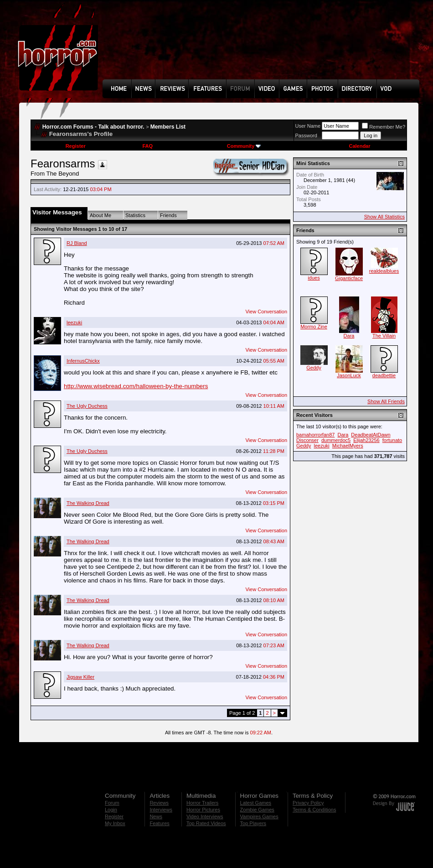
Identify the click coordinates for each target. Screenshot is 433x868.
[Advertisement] (134, 46)
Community (244, 146)
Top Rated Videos (206, 823)
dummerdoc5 (336, 440)
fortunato (392, 440)
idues (314, 278)
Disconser (307, 440)
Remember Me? (384, 127)
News (156, 816)
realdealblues (384, 271)
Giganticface (349, 278)
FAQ (147, 146)
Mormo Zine (314, 327)
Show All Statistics (384, 217)
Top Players (253, 823)
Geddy (314, 368)
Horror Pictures (203, 810)
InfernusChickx (83, 361)
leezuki (74, 322)
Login (111, 810)
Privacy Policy (308, 803)
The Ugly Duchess (87, 406)
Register (76, 146)
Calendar (359, 146)
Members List (168, 127)
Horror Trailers (202, 803)
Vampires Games (259, 816)
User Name (308, 126)
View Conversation (266, 312)
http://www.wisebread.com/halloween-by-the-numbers (136, 386)
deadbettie (384, 375)
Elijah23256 (366, 440)
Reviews (159, 803)
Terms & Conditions (314, 810)
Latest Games (256, 803)
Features (159, 823)
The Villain (384, 336)
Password (306, 135)
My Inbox (115, 823)
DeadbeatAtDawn (371, 435)
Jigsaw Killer (80, 677)
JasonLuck (349, 375)
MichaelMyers (348, 446)
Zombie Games (257, 810)
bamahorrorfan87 (315, 435)
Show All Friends (386, 401)
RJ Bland (77, 243)
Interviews (161, 810)
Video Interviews (205, 816)
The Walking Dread (88, 503)
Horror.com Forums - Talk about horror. (93, 127)
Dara (349, 336)
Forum (112, 803)
